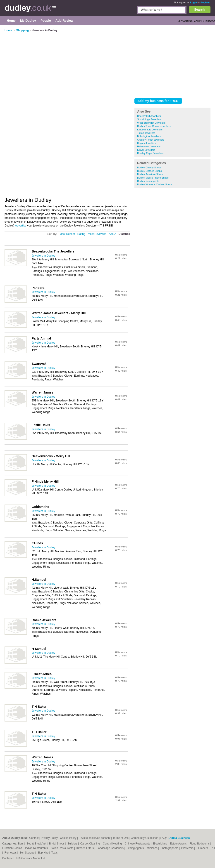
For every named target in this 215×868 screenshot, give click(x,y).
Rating (81, 234)
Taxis (54, 853)
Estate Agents (179, 844)
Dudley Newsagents (148, 181)
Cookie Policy (68, 838)
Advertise (21, 226)
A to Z (112, 234)
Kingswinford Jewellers (150, 130)
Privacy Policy (49, 838)
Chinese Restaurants (138, 844)
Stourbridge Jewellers (149, 119)
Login (193, 2)
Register (205, 2)
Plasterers (188, 848)
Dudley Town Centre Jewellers (154, 126)
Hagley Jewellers (147, 143)
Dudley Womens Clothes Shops (155, 184)
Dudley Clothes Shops (149, 171)
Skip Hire (43, 853)
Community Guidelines (145, 838)
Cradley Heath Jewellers (151, 140)
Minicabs (152, 848)
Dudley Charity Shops (149, 167)
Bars (21, 844)
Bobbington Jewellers (149, 136)
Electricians (160, 844)
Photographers (170, 848)
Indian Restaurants (37, 848)
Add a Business (179, 838)
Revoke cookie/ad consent (94, 838)
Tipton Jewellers (146, 133)
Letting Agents (135, 848)
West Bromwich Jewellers (151, 123)
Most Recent (67, 234)
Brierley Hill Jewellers (149, 116)
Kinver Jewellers (146, 150)
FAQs (164, 838)
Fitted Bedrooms (200, 844)
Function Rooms (13, 848)
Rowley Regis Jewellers (150, 153)
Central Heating (113, 844)
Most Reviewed (97, 234)
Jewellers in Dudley (43, 256)
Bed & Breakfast (37, 844)
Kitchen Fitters (86, 848)
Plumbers (203, 848)
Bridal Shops (57, 844)
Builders (73, 844)
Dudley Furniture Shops (150, 174)
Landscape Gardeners (110, 848)
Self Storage (27, 853)
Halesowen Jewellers (149, 146)
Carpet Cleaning (91, 844)
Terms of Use (121, 838)
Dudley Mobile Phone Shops (153, 178)
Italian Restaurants (62, 848)
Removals (11, 853)
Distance (124, 234)
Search (199, 9)
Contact (34, 838)
